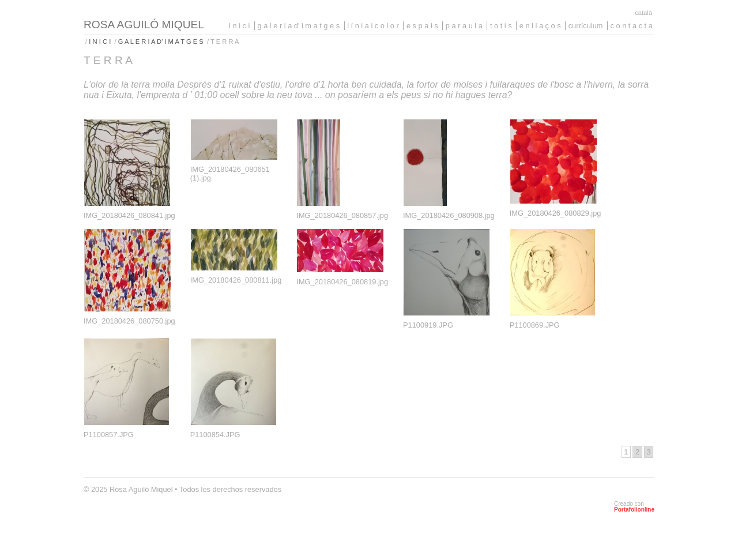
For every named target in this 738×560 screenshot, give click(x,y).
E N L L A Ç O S (540, 26)
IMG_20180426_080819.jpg (342, 282)
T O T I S (501, 26)
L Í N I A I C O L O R (373, 26)
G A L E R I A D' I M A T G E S (299, 26)
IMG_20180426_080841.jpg (129, 215)
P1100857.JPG (109, 435)
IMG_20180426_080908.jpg (449, 215)
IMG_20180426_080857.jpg (342, 215)
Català (643, 13)
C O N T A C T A (632, 26)
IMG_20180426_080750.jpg (129, 321)
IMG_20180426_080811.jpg (236, 280)
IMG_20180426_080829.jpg (556, 213)
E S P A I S (422, 26)
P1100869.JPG (535, 325)
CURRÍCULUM (586, 26)
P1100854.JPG (215, 435)
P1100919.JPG (428, 325)
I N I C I (239, 26)
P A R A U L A (464, 26)
